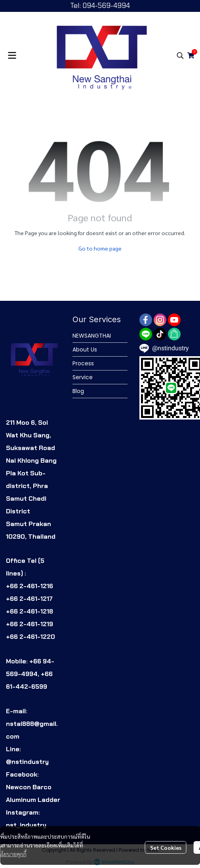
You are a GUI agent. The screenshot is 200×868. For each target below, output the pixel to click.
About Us (85, 349)
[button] (180, 55)
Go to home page (100, 248)
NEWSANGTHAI (92, 336)
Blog (78, 391)
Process (83, 363)
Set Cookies (166, 847)
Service (83, 377)
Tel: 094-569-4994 (100, 6)
